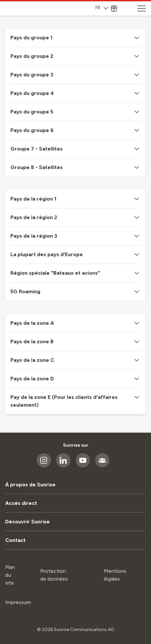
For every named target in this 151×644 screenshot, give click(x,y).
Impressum (18, 602)
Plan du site (10, 575)
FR (102, 8)
